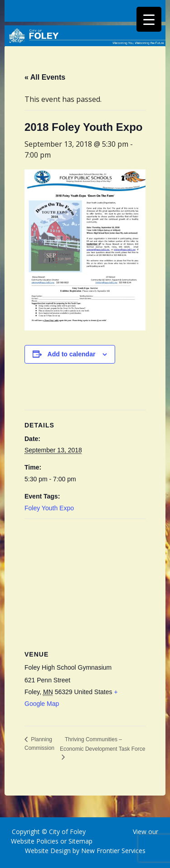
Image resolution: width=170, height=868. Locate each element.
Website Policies (35, 841)
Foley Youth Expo (49, 508)
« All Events (45, 77)
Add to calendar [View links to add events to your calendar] (72, 354)
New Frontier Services (113, 851)
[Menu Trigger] (149, 19)
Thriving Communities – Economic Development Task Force (103, 744)
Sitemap (80, 841)
